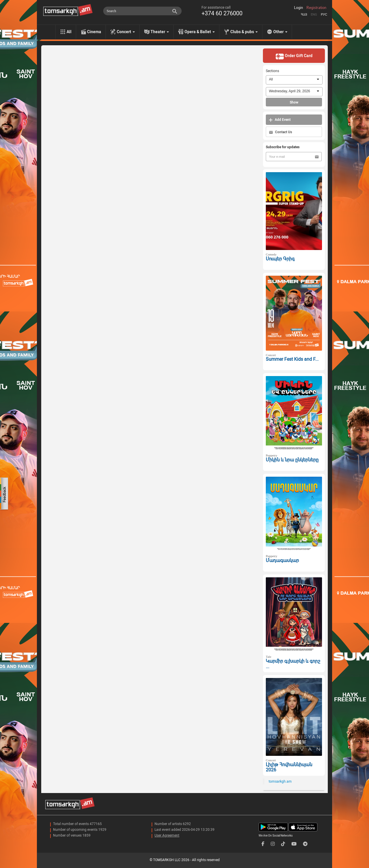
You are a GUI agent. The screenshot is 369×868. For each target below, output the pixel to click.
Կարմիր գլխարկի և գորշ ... (293, 664)
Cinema (94, 32)
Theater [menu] (160, 32)
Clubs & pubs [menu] (244, 32)
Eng (314, 15)
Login (299, 8)
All (69, 32)
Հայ (304, 15)
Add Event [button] (280, 120)
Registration (316, 8)
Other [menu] (280, 32)
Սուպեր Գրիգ (280, 259)
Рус (324, 15)
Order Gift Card (294, 56)
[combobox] (294, 80)
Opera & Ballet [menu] (200, 32)
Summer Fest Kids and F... (292, 359)
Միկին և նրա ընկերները (292, 460)
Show (294, 102)
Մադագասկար (282, 560)
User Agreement (167, 835)
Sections (272, 71)
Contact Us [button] (280, 132)
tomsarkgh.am (280, 781)
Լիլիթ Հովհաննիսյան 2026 (289, 767)
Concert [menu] (126, 32)
